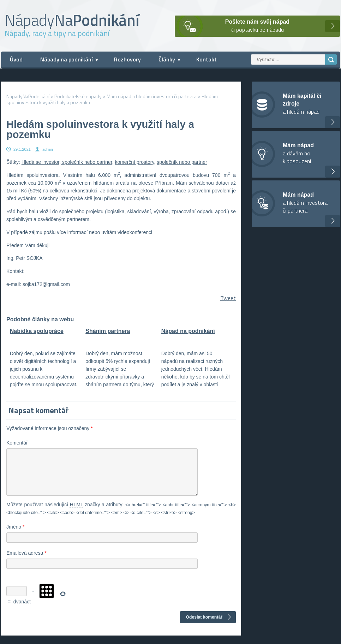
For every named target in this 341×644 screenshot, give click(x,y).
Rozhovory (127, 59)
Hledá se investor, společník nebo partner (67, 162)
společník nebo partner (182, 162)
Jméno (15, 535)
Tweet (228, 298)
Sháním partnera (108, 331)
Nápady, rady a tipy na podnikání (57, 33)
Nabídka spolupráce (37, 331)
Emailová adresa (26, 561)
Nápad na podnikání (188, 331)
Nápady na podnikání (67, 59)
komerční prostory (134, 162)
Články (167, 59)
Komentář (17, 443)
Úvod (16, 59)
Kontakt (207, 59)
